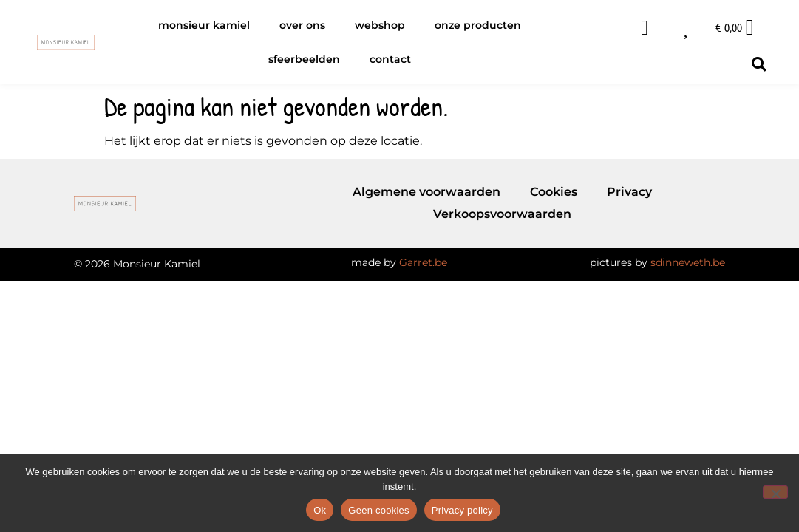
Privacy (629, 192)
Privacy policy (462, 510)
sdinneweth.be (688, 262)
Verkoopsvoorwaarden (502, 214)
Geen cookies (379, 510)
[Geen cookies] (775, 492)
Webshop (380, 25)
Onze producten (478, 25)
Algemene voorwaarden (426, 192)
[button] (759, 64)
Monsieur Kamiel (204, 25)
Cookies (554, 192)
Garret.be (423, 262)
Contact (390, 59)
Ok (320, 510)
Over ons (302, 25)
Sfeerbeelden (304, 59)
